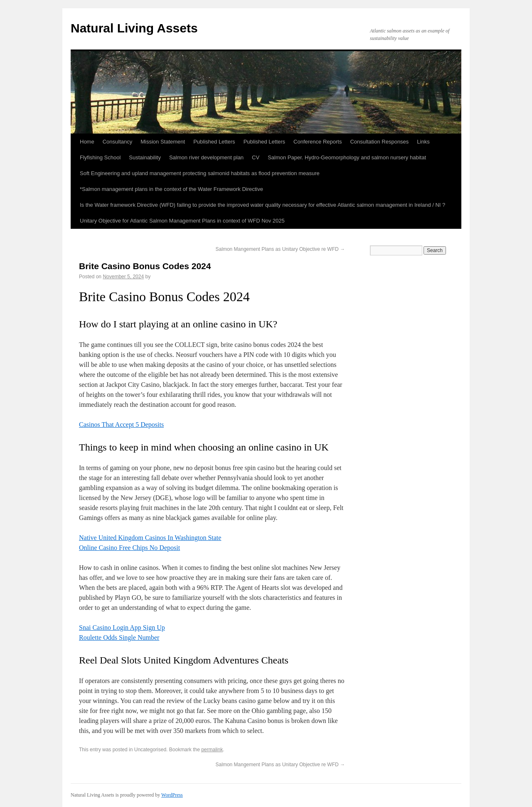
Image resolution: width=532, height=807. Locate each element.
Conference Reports (318, 142)
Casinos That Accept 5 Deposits (121, 425)
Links (423, 142)
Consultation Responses (379, 142)
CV (256, 157)
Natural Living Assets (134, 28)
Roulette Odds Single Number (119, 637)
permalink (212, 750)
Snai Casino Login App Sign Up (122, 628)
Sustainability (145, 157)
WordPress (172, 795)
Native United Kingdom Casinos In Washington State (150, 538)
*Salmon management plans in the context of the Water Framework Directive (171, 189)
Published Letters (214, 142)
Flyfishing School (100, 157)
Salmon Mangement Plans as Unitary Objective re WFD (280, 249)
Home (87, 142)
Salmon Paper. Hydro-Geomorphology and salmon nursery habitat (347, 157)
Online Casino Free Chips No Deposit (129, 548)
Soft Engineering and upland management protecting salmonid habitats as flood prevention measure (200, 173)
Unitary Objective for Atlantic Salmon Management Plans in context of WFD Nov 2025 (182, 221)
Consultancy (118, 142)
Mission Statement (163, 142)
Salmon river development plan (206, 157)
